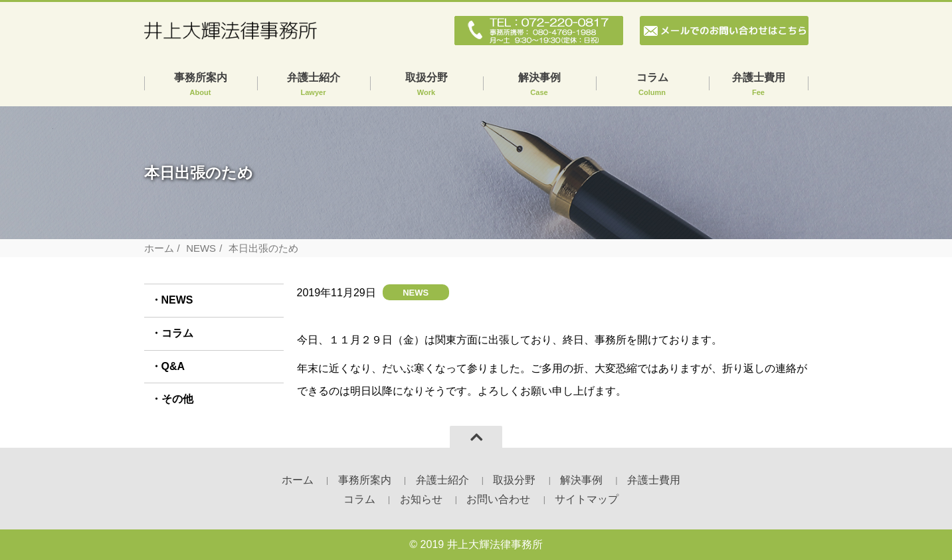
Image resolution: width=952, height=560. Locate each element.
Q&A (173, 366)
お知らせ (421, 499)
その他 (177, 399)
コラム (652, 85)
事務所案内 (201, 85)
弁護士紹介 (314, 85)
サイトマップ (587, 499)
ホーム (159, 248)
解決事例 (539, 85)
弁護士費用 (759, 85)
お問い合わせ (498, 499)
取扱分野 (427, 85)
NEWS (201, 248)
